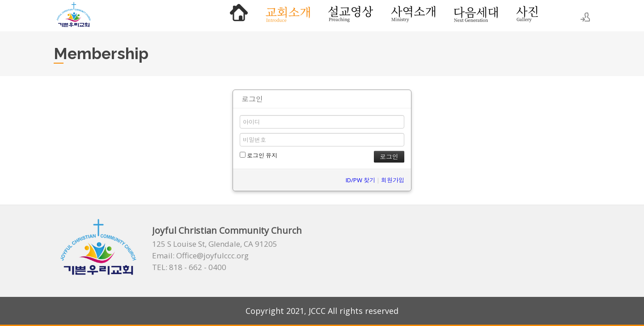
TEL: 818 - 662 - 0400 (189, 267)
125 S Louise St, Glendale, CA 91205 (215, 244)
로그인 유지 (258, 155)
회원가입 (393, 180)
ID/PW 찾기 (360, 180)
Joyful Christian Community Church (227, 230)
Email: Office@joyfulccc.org (200, 256)
